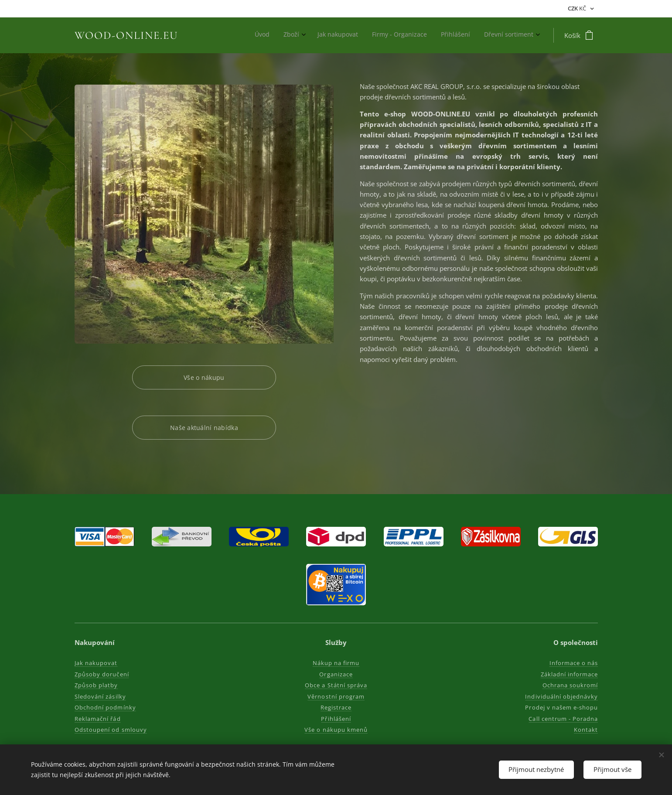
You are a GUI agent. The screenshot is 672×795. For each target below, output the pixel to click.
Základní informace (569, 674)
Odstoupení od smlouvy (111, 730)
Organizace (336, 674)
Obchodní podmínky (105, 708)
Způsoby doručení (102, 674)
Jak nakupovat (96, 663)
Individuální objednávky (561, 696)
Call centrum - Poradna (563, 719)
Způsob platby (96, 686)
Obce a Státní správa (336, 686)
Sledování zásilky (100, 696)
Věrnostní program (336, 696)
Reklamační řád (98, 719)
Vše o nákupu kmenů (336, 730)
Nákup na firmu (336, 663)
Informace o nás (573, 663)
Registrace (336, 708)
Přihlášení (336, 719)
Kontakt (585, 730)
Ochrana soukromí (570, 686)
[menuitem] (462, 35)
